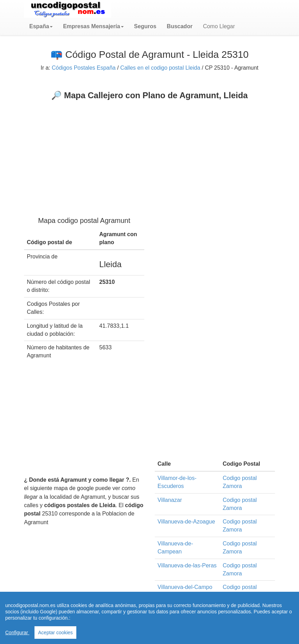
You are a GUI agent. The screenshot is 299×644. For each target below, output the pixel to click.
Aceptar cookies (55, 633)
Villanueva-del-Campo (185, 587)
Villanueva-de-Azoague (186, 522)
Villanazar (170, 500)
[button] (41, 26)
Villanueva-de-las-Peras (187, 565)
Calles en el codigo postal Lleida (160, 68)
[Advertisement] (149, 153)
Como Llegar (219, 26)
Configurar (17, 633)
